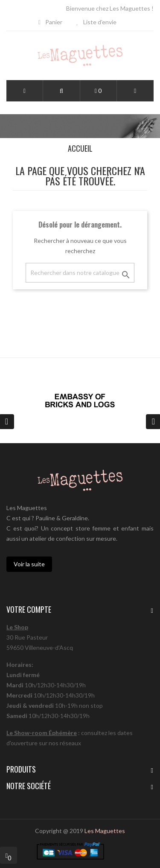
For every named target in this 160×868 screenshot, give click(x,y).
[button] (61, 91)
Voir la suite (29, 564)
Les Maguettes (105, 831)
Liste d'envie (96, 22)
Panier (50, 22)
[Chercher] (80, 273)
